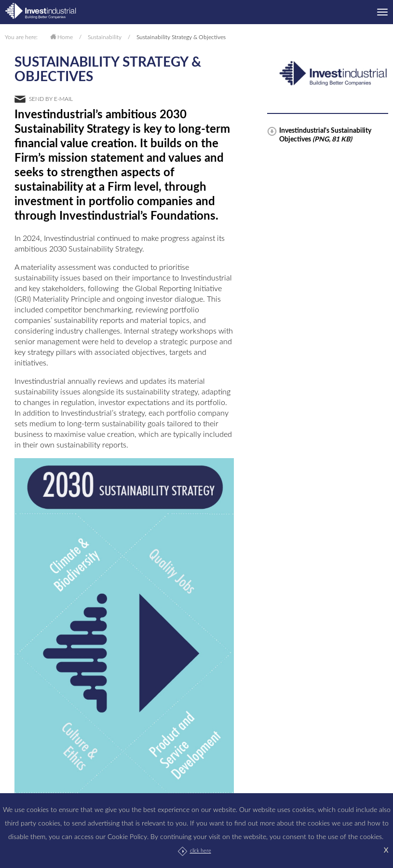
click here (201, 851)
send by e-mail (51, 99)
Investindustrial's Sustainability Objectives (325, 135)
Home (65, 37)
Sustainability (105, 37)
